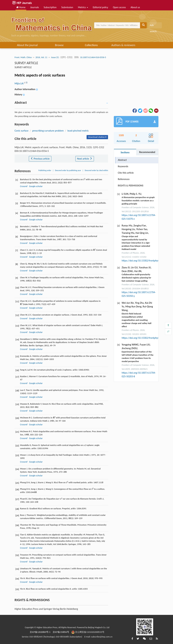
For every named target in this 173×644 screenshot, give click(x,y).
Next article (85, 159)
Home (21, 7)
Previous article (40, 159)
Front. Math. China (23, 57)
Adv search (153, 26)
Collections (91, 45)
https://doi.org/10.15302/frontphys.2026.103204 (147, 338)
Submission (67, 7)
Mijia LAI (19, 83)
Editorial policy (101, 7)
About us (135, 7)
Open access (119, 7)
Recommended (147, 152)
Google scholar (36, 186)
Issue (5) (55, 57)
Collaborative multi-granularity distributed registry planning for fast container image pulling (136, 278)
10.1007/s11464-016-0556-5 (93, 57)
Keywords (123, 166)
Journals (35, 7)
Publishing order (45, 170)
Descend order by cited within (97, 170)
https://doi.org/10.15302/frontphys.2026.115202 (147, 261)
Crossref (24, 186)
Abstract (122, 160)
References (124, 179)
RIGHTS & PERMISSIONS (131, 186)
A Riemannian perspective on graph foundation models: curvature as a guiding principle (138, 201)
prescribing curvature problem (48, 131)
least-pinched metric (78, 131)
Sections (125, 152)
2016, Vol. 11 (41, 57)
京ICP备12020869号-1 (40, 632)
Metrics (83, 7)
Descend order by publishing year (68, 170)
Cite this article (126, 173)
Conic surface (22, 131)
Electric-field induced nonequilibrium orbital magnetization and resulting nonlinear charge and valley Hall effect (136, 320)
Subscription (50, 7)
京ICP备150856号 (61, 632)
